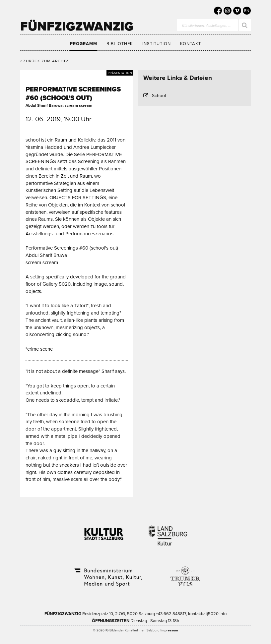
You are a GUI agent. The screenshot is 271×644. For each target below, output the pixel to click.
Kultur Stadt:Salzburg (104, 531)
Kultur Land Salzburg (168, 531)
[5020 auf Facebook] (218, 11)
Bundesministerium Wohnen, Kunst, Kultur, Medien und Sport (108, 573)
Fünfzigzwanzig (77, 27)
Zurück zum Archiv (44, 61)
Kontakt (191, 44)
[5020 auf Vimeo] (237, 11)
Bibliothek (120, 44)
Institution (157, 44)
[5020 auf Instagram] (228, 11)
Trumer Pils (185, 573)
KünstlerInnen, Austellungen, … (206, 26)
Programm (84, 44)
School (159, 96)
